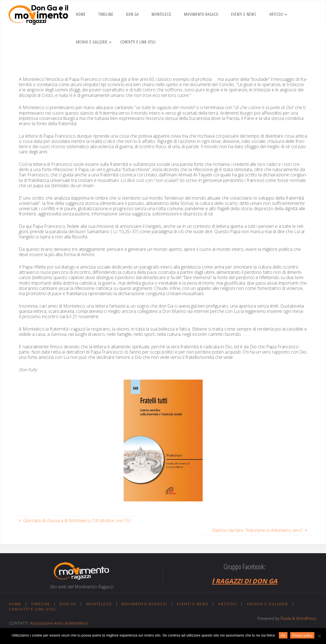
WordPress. (306, 618)
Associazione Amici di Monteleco (58, 623)
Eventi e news (193, 604)
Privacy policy (302, 635)
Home (15, 604)
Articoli (228, 604)
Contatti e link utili (33, 609)
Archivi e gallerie (269, 604)
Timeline (41, 604)
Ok (283, 635)
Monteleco (100, 604)
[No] (319, 636)
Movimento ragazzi (145, 604)
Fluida (285, 618)
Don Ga (68, 604)
